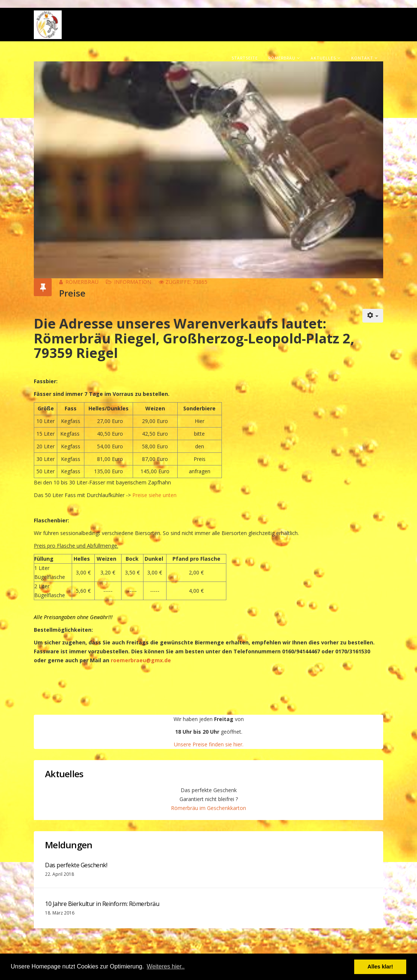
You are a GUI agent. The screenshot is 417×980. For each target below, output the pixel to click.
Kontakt (362, 58)
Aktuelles (323, 58)
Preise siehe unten (154, 495)
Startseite (245, 58)
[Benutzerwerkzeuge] (373, 316)
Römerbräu (282, 58)
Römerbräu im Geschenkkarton (208, 808)
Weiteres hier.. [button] (166, 966)
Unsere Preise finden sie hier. (209, 744)
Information (133, 282)
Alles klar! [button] (380, 967)
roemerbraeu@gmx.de (141, 660)
